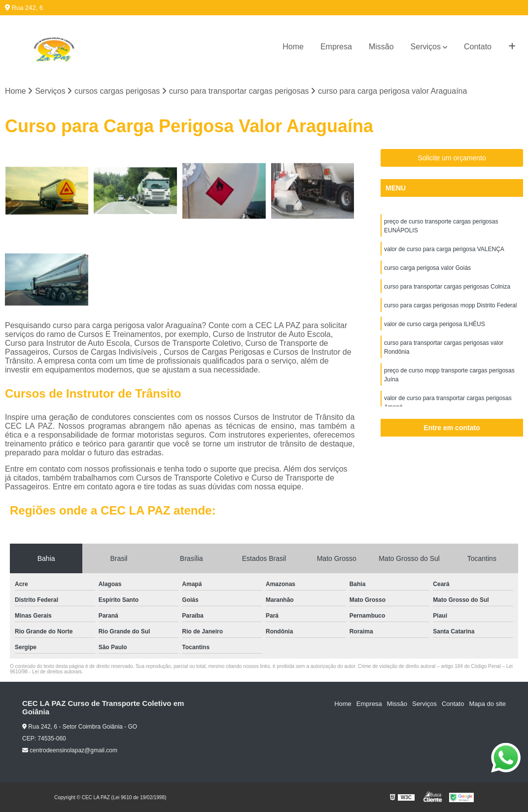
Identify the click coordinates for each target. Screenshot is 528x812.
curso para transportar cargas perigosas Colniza (447, 287)
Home (293, 47)
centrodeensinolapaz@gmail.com (70, 750)
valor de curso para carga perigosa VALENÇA (444, 249)
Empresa (336, 47)
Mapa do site (487, 704)
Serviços (426, 47)
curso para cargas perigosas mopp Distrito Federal (450, 305)
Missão (381, 47)
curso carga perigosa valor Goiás (427, 268)
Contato (478, 47)
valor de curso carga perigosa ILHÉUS (435, 324)
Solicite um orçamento (452, 158)
